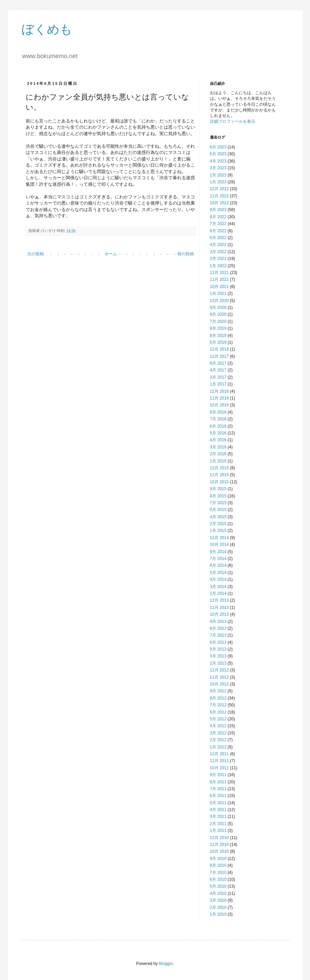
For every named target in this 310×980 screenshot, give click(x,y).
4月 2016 (218, 440)
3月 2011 (218, 816)
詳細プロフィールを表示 (233, 121)
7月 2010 (218, 873)
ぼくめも (47, 29)
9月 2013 (218, 622)
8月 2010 (218, 865)
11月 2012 (219, 677)
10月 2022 (219, 203)
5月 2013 (218, 649)
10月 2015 (219, 482)
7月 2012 (218, 705)
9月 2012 (218, 691)
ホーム (111, 254)
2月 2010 (218, 907)
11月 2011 (219, 761)
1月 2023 (218, 182)
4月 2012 (218, 726)
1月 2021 (218, 293)
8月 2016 (218, 412)
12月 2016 (219, 391)
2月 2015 (218, 524)
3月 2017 (218, 377)
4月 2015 (218, 517)
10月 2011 (219, 768)
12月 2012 (219, 670)
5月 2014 (218, 573)
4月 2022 (218, 245)
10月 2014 (219, 545)
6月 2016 (218, 426)
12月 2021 (219, 273)
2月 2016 (218, 454)
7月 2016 (218, 419)
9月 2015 (218, 489)
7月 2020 (218, 322)
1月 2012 (218, 747)
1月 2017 (218, 384)
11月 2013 (219, 607)
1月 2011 (218, 831)
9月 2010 (218, 859)
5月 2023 (218, 154)
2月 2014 (218, 593)
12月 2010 (219, 838)
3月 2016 (218, 447)
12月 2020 (219, 301)
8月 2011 (218, 782)
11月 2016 (219, 398)
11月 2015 (219, 475)
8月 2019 (218, 336)
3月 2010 (218, 900)
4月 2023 (218, 161)
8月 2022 (218, 217)
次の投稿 (36, 254)
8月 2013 (218, 628)
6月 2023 (218, 147)
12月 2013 (219, 600)
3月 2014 (218, 587)
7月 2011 (218, 789)
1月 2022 (218, 266)
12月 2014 (219, 538)
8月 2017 (218, 363)
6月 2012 (218, 712)
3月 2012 (218, 733)
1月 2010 (218, 914)
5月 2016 (218, 433)
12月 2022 (219, 189)
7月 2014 (218, 559)
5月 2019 (218, 342)
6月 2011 (218, 796)
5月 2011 (218, 803)
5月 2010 (218, 886)
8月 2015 (218, 496)
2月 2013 (218, 663)
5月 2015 (218, 510)
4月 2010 (218, 893)
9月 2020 (218, 308)
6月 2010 (218, 879)
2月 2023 (218, 175)
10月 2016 (219, 405)
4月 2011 (218, 810)
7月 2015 (218, 503)
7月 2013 (218, 635)
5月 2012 (218, 719)
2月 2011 (218, 824)
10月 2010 (219, 851)
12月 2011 (219, 754)
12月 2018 (219, 349)
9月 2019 (218, 328)
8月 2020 (218, 314)
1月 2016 (218, 461)
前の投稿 (186, 254)
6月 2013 (218, 642)
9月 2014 (218, 552)
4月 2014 (218, 579)
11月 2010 (219, 845)
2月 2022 (218, 259)
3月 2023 (218, 168)
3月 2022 (218, 252)
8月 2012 (218, 698)
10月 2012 (219, 684)
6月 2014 (218, 565)
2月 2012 (218, 740)
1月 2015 (218, 531)
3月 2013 (218, 656)
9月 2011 (218, 775)
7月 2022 (218, 224)
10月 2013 (219, 614)
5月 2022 (218, 238)
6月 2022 (218, 231)
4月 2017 (218, 370)
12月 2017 (219, 356)
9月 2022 (218, 210)
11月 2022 (219, 196)
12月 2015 (219, 468)
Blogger (166, 964)
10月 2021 (219, 287)
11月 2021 (219, 279)
